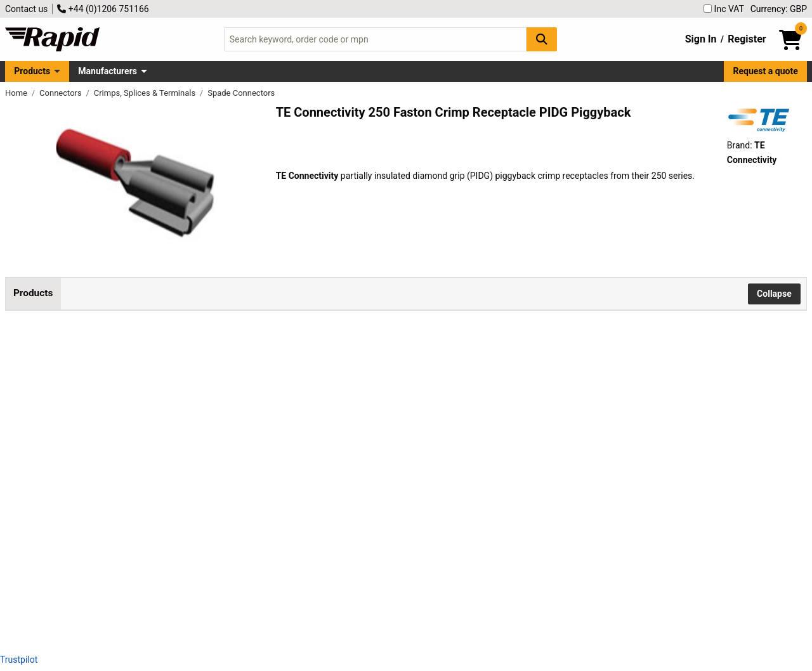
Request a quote (766, 71)
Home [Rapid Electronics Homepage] (17, 93)
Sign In (701, 39)
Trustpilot (19, 660)
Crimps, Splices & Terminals (146, 93)
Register (747, 39)
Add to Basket (341, 414)
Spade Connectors (241, 93)
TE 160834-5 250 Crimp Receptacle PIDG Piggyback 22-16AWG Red (161, 402)
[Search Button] (542, 39)
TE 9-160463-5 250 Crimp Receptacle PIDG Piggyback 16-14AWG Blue (161, 517)
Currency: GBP (779, 9)
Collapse (774, 294)
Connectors (62, 93)
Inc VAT (724, 9)
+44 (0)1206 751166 (103, 9)
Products (32, 71)
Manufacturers (108, 71)
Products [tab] (33, 293)
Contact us (26, 9)
